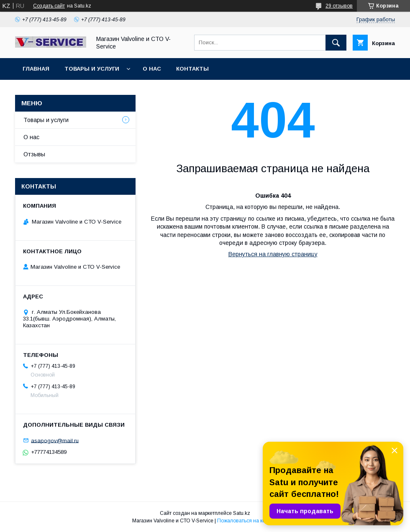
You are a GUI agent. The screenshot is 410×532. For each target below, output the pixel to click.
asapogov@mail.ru (55, 440)
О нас (152, 69)
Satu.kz (242, 513)
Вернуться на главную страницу (273, 254)
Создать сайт (49, 6)
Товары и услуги (92, 69)
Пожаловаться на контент (248, 521)
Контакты (192, 69)
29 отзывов (339, 6)
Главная (36, 69)
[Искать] (336, 43)
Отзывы (34, 154)
